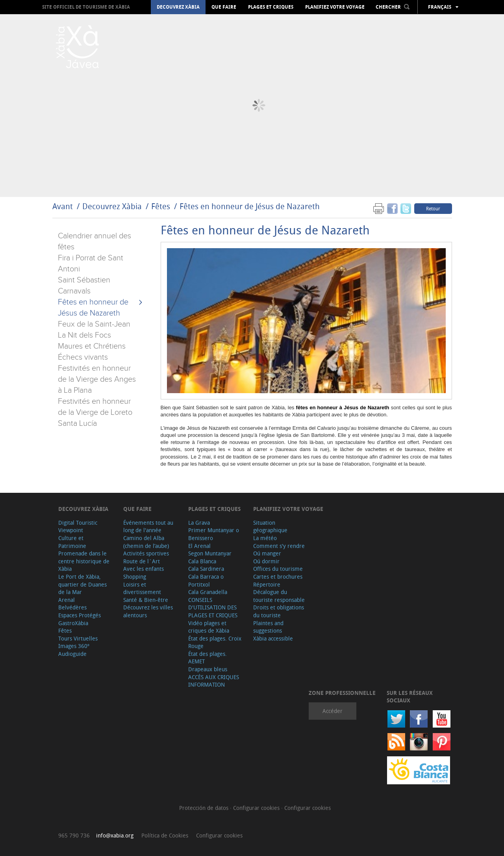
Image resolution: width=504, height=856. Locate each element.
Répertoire (267, 584)
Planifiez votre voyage (335, 7)
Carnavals (74, 291)
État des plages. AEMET (208, 658)
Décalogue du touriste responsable (279, 596)
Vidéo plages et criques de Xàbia (209, 627)
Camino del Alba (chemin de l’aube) (146, 542)
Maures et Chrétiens (92, 346)
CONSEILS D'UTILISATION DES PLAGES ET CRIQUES (213, 607)
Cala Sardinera (206, 569)
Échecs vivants (83, 357)
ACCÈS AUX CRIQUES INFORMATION (214, 681)
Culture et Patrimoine (72, 542)
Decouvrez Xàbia (178, 7)
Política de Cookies (165, 835)
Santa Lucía (77, 423)
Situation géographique (270, 526)
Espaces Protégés (80, 615)
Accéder (333, 711)
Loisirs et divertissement (142, 588)
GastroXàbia (73, 623)
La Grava (199, 523)
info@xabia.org (115, 835)
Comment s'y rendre (279, 546)
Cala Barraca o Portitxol (206, 580)
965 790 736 (74, 835)
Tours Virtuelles (78, 638)
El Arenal (199, 546)
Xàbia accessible (273, 638)
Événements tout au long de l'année (148, 526)
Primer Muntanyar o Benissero (214, 534)
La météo (265, 538)
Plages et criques (271, 7)
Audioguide (72, 654)
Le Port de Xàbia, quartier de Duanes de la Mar (82, 584)
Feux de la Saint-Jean (94, 324)
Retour (433, 208)
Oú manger (267, 553)
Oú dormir (266, 561)
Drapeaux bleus (208, 669)
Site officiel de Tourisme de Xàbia (86, 7)
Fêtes (162, 206)
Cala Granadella (208, 592)
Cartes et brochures (278, 577)
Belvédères (72, 607)
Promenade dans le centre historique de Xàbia (84, 561)
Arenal (67, 600)
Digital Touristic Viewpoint (78, 526)
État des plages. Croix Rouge (215, 642)
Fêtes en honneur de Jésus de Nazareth (250, 206)
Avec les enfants (144, 569)
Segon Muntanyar (210, 553)
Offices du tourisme (278, 569)
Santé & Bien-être (146, 600)
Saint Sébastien (84, 280)
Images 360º (74, 646)
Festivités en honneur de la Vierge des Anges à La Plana (97, 379)
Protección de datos (205, 808)
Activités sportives (146, 553)
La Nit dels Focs (84, 335)
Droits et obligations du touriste (279, 611)
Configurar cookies (257, 808)
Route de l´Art (142, 561)
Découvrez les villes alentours (148, 611)
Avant (63, 206)
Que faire (224, 7)
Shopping (135, 577)
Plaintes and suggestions (268, 627)
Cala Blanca (202, 561)
